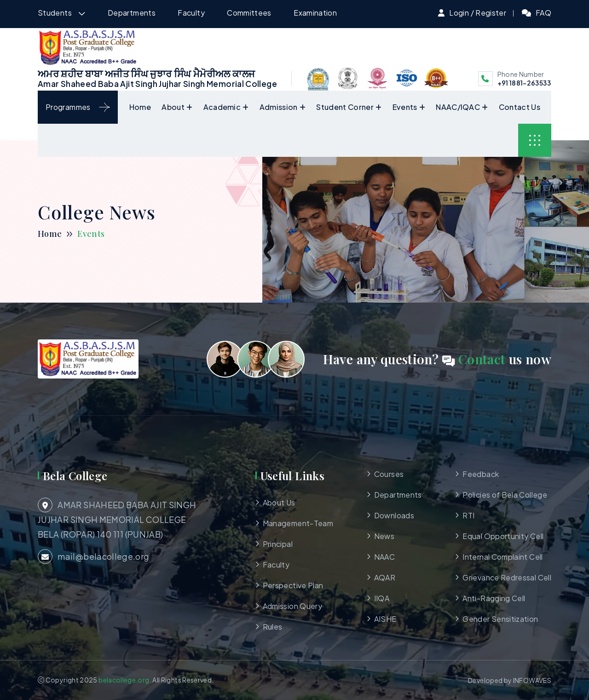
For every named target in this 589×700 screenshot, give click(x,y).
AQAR (385, 577)
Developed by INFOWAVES (510, 680)
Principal (278, 544)
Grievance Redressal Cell (507, 577)
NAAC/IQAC (458, 107)
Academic (222, 107)
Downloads (394, 515)
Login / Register (478, 13)
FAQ (543, 13)
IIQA (382, 598)
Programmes (78, 107)
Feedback (481, 474)
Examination (315, 13)
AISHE (385, 619)
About (173, 107)
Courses (389, 474)
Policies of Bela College (505, 495)
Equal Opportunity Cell (503, 536)
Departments (132, 13)
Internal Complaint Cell (502, 557)
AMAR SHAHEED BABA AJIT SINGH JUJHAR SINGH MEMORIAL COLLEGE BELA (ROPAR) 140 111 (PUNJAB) (117, 519)
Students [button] (55, 13)
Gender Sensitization (500, 619)
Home (140, 107)
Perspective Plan (293, 585)
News (384, 536)
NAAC (384, 557)
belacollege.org (124, 680)
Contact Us (520, 107)
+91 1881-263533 (524, 83)
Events (405, 107)
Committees (249, 13)
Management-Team (298, 523)
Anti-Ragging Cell (494, 598)
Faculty (191, 13)
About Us (279, 502)
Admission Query (292, 606)
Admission (279, 107)
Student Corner (345, 107)
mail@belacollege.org (94, 557)
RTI (468, 515)
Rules (273, 627)
